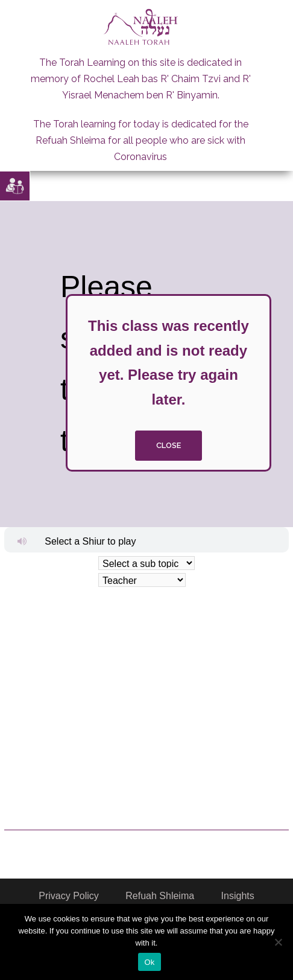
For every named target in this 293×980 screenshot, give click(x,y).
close (169, 445)
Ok (149, 962)
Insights (238, 896)
